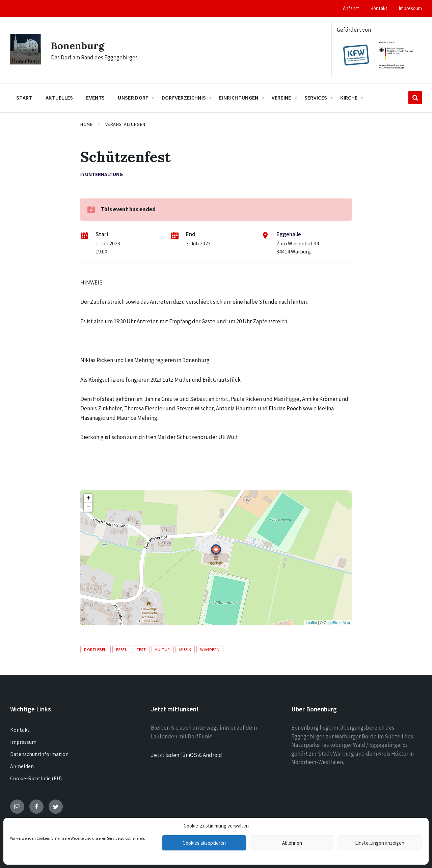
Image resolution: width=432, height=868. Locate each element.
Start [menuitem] (24, 98)
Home (86, 124)
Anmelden (22, 766)
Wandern (210, 649)
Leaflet (311, 623)
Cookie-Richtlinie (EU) (36, 778)
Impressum (23, 742)
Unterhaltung (104, 174)
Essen (122, 649)
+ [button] (88, 498)
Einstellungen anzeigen (380, 843)
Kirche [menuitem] (349, 98)
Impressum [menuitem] (410, 8)
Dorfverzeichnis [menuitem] (184, 98)
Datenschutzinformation (39, 754)
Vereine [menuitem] (281, 98)
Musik (185, 649)
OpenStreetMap (337, 623)
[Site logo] (25, 62)
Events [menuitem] (95, 98)
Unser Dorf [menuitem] (133, 98)
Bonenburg (78, 46)
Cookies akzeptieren (204, 843)
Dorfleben (96, 649)
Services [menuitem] (316, 98)
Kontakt (20, 730)
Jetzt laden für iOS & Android (186, 755)
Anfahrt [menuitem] (351, 8)
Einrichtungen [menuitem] (239, 98)
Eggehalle (289, 234)
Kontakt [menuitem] (379, 8)
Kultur (163, 649)
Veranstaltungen (125, 124)
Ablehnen (292, 843)
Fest (141, 649)
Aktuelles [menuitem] (59, 98)
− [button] (88, 507)
